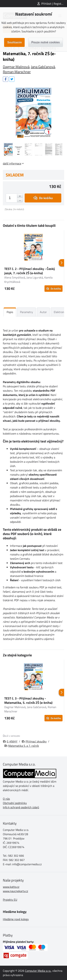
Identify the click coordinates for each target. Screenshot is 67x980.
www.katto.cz (11, 887)
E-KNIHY (12, 741)
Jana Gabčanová (43, 67)
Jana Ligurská (35, 277)
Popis (10, 312)
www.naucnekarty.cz (15, 891)
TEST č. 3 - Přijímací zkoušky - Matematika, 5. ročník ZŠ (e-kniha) (28, 700)
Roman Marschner (17, 72)
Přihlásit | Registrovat (54, 4)
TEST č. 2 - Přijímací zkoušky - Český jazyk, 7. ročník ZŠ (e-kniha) (30, 271)
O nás (6, 799)
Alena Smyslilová (15, 277)
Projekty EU (10, 900)
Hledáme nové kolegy (16, 919)
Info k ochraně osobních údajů (21, 807)
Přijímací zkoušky (36, 741)
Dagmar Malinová (16, 67)
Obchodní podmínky (15, 803)
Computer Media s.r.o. (38, 971)
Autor (43, 312)
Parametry (26, 312)
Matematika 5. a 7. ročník (24, 746)
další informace (12, 163)
